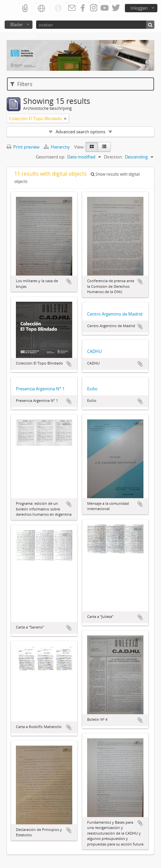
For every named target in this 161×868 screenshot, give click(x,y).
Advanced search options (80, 132)
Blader (17, 24)
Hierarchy (57, 147)
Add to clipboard (69, 282)
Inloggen (139, 8)
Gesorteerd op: (51, 157)
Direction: (113, 157)
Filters (21, 84)
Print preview (23, 147)
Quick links (58, 8)
